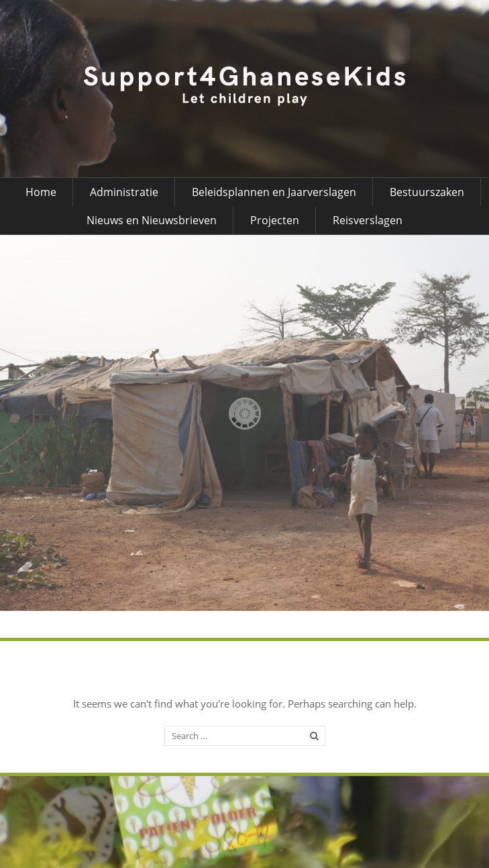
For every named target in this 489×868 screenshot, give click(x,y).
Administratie (124, 192)
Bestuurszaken (427, 192)
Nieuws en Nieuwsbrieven (152, 220)
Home (41, 192)
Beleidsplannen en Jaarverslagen (274, 192)
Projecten (275, 220)
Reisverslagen (368, 220)
